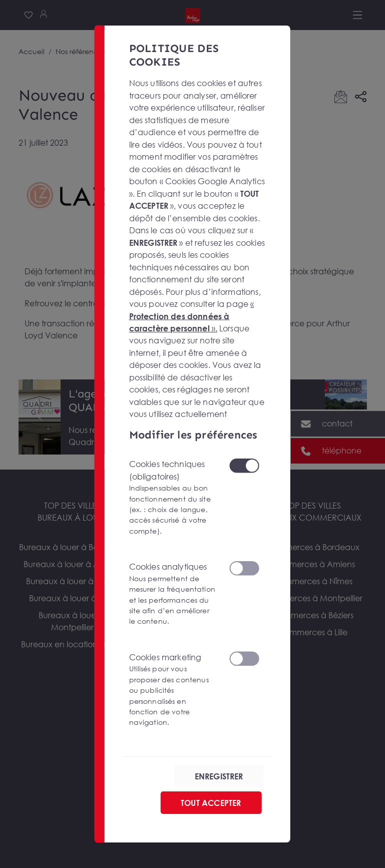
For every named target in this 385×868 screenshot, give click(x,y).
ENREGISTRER (219, 776)
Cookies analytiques (173, 594)
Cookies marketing (173, 690)
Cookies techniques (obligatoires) (173, 498)
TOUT (211, 802)
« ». (192, 316)
